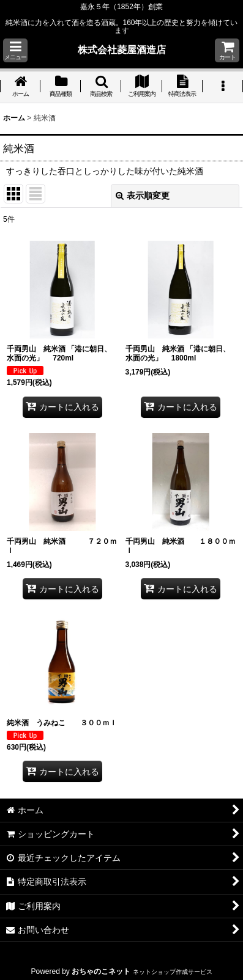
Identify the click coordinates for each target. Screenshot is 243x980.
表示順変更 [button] (143, 196)
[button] (15, 50)
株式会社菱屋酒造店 (122, 49)
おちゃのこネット (101, 971)
